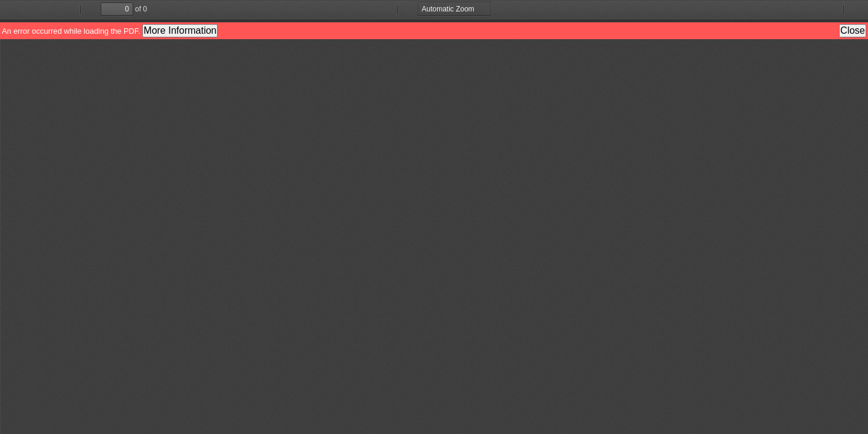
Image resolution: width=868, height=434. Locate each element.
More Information (180, 30)
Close (853, 30)
